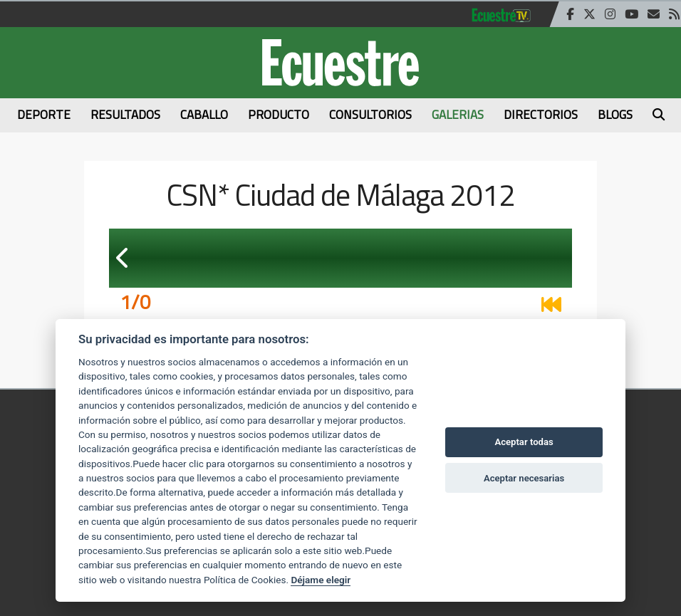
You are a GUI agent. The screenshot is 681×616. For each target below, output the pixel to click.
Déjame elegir (321, 580)
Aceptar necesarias (524, 478)
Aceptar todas (524, 442)
